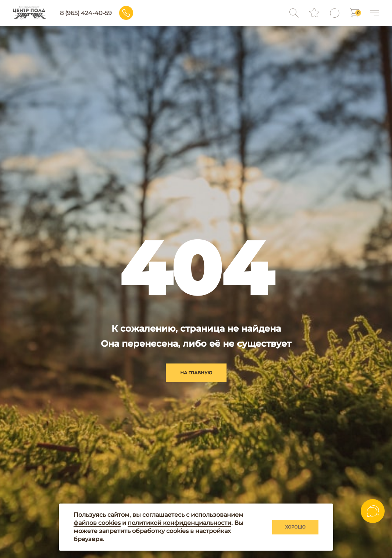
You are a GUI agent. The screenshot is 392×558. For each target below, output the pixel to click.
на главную (196, 373)
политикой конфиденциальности (179, 523)
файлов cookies (97, 523)
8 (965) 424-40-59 (87, 13)
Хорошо (295, 527)
